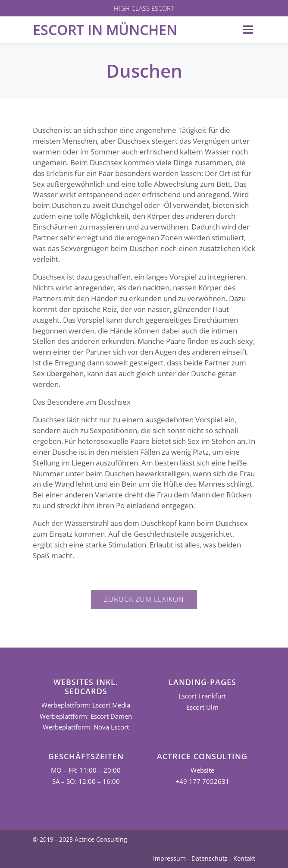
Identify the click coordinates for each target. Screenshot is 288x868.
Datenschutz (210, 858)
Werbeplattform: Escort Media (86, 705)
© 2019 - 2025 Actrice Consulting (80, 839)
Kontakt (244, 858)
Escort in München (105, 30)
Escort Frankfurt (202, 696)
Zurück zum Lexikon (144, 599)
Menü (248, 30)
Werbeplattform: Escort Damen (86, 716)
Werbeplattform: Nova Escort (86, 727)
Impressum (169, 858)
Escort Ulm (202, 707)
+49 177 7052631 (202, 782)
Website (202, 770)
